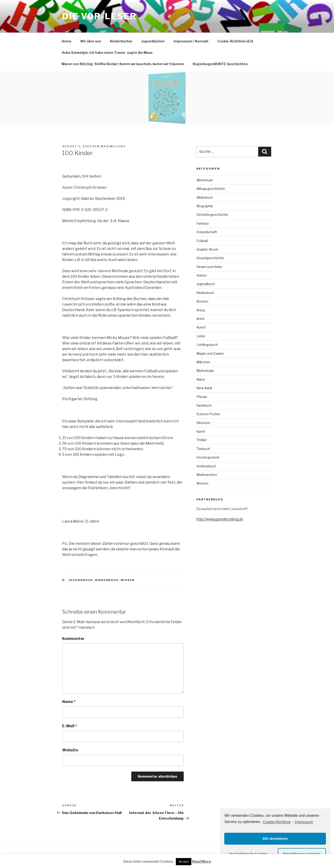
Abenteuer (205, 180)
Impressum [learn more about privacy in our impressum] (304, 822)
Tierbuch (203, 449)
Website (70, 750)
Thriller (202, 440)
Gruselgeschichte (210, 258)
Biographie (205, 206)
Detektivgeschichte (212, 215)
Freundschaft (207, 232)
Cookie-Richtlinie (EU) (235, 41)
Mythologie (205, 371)
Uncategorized (208, 457)
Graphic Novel (207, 249)
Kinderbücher (121, 41)
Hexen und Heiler (209, 267)
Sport (201, 431)
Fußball (202, 241)
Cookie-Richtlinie (277, 822)
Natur (201, 379)
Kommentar (73, 639)
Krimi (200, 319)
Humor (202, 275)
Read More (201, 862)
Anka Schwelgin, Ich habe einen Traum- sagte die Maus (107, 53)
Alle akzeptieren (275, 839)
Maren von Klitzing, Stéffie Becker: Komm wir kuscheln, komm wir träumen (123, 64)
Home (67, 41)
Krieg (201, 310)
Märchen (203, 362)
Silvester (203, 423)
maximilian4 (113, 146)
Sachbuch (204, 405)
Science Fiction (208, 414)
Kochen (202, 301)
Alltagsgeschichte (211, 189)
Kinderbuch (107, 580)
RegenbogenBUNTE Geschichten (220, 64)
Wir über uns (91, 41)
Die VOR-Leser (99, 16)
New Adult (204, 388)
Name (69, 702)
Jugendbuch (81, 580)
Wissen (128, 580)
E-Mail (70, 726)
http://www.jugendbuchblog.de (220, 519)
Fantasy (203, 223)
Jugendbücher (153, 41)
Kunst (201, 327)
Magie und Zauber (210, 353)
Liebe (201, 336)
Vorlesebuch (206, 466)
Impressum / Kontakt (191, 41)
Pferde (202, 397)
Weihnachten (207, 475)
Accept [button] (184, 862)
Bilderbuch (205, 197)
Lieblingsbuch (207, 345)
